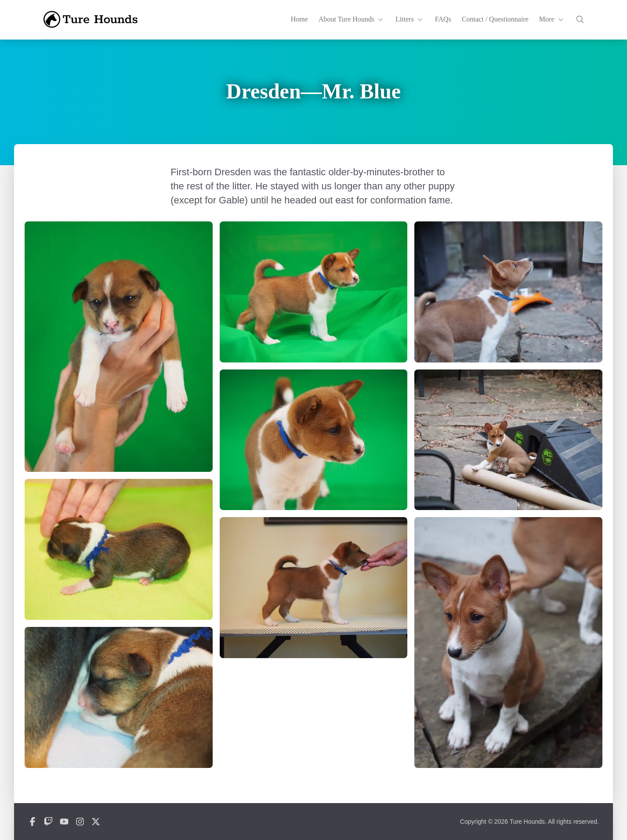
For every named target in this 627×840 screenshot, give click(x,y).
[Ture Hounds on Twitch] (48, 822)
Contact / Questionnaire (495, 19)
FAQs (443, 19)
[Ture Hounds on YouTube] (64, 822)
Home (299, 19)
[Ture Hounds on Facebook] (33, 822)
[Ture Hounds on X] (96, 822)
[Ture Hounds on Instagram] (80, 822)
